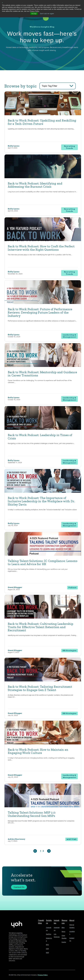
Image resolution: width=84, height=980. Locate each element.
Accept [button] (34, 14)
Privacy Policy (43, 973)
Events (64, 940)
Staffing (48, 932)
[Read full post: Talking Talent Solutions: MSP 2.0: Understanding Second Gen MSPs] (43, 807)
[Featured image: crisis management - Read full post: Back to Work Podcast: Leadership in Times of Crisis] (43, 431)
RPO (47, 943)
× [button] (2, 3)
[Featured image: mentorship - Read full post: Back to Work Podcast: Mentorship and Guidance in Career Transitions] (43, 368)
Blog (63, 926)
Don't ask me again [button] (47, 14)
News (63, 930)
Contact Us (19, 887)
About (72, 918)
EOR (47, 947)
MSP (48, 950)
